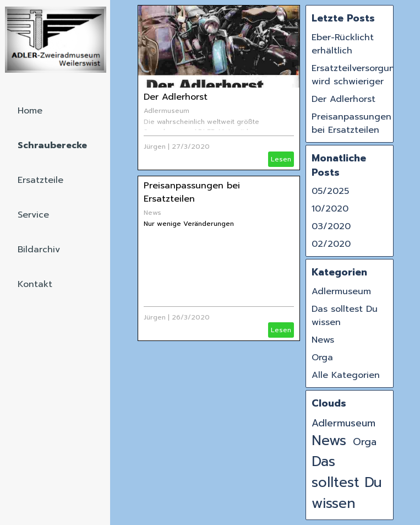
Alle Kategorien (346, 375)
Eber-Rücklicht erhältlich (343, 44)
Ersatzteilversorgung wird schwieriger (356, 75)
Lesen (281, 159)
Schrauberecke (52, 145)
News (152, 213)
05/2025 (330, 191)
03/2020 (331, 226)
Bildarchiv (39, 250)
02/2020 (331, 244)
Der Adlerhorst (176, 97)
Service (33, 215)
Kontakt (35, 284)
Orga (322, 358)
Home (30, 111)
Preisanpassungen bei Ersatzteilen (192, 192)
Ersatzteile (40, 180)
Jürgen (155, 147)
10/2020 (330, 209)
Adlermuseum (167, 111)
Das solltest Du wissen (347, 483)
